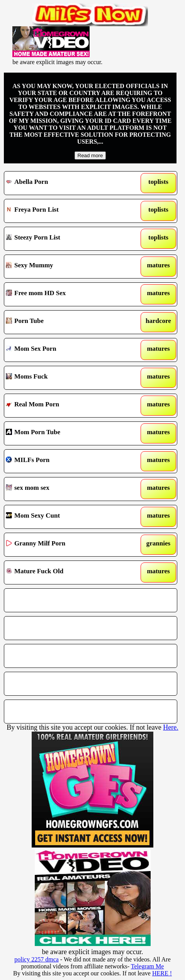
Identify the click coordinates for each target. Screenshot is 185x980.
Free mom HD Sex (68, 294)
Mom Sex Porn (68, 350)
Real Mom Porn (68, 406)
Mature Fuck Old (68, 572)
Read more (90, 155)
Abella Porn (68, 183)
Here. (171, 727)
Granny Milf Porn (68, 545)
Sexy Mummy (68, 267)
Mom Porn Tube (68, 433)
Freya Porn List (68, 211)
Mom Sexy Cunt (68, 517)
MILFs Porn (68, 461)
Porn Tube (68, 322)
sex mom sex (68, 489)
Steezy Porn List (68, 239)
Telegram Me (148, 966)
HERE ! (162, 973)
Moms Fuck (68, 378)
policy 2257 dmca (36, 959)
